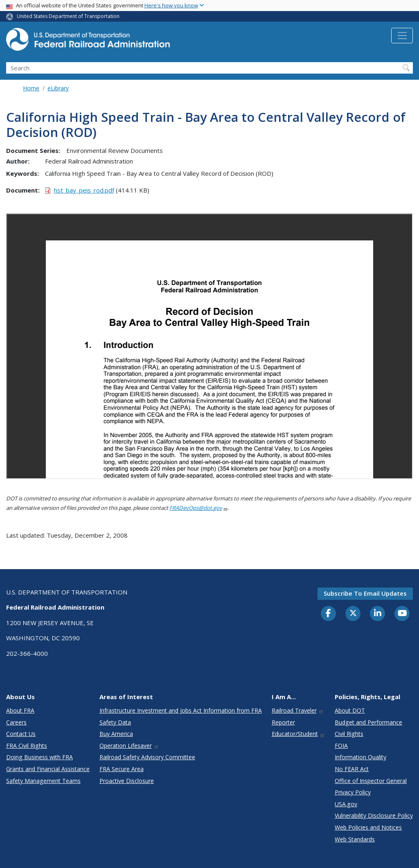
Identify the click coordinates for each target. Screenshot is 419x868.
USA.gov (346, 804)
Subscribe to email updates (365, 593)
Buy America (116, 734)
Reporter (283, 722)
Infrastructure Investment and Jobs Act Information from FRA (181, 710)
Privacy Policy (353, 792)
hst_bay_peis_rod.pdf (84, 190)
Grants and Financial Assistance (48, 769)
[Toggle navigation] (402, 36)
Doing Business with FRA (39, 757)
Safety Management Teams (43, 781)
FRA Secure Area (122, 769)
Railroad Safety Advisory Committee (147, 757)
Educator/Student (298, 734)
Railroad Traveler (298, 710)
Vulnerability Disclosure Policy (374, 815)
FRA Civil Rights (27, 746)
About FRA (20, 710)
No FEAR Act (352, 769)
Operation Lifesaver (129, 746)
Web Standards (355, 839)
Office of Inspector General (371, 781)
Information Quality (360, 757)
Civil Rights (349, 734)
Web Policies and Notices (368, 827)
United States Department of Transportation (68, 16)
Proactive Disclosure (127, 781)
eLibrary (58, 88)
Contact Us (21, 734)
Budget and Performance (368, 722)
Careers (16, 722)
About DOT (350, 710)
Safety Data (115, 722)
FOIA (341, 746)
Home (31, 88)
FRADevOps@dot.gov (199, 508)
